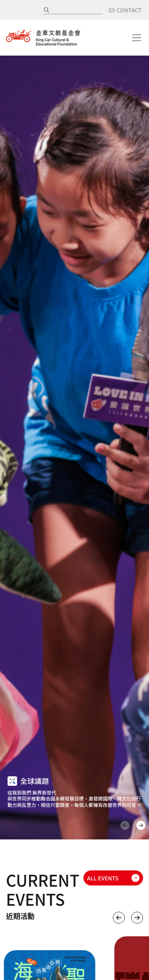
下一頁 (141, 825)
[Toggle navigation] (137, 38)
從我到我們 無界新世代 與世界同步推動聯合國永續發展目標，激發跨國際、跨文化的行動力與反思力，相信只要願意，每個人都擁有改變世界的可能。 (74, 799)
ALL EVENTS (103, 878)
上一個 (119, 918)
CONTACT (129, 10)
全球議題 (35, 781)
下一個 (137, 918)
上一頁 (125, 825)
